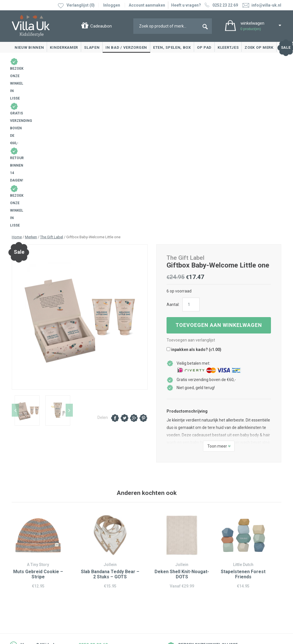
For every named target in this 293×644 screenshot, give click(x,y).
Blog (156, 538)
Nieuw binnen (29, 47)
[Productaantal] (191, 140)
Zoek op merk (259, 47)
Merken (31, 73)
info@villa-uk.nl (101, 592)
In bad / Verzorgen (126, 47)
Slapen (92, 47)
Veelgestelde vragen (32, 573)
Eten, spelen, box (172, 47)
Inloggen (112, 5)
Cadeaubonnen (27, 564)
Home (17, 73)
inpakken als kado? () (194, 185)
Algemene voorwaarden (34, 604)
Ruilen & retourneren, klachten (40, 547)
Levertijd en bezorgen (33, 556)
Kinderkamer (64, 47)
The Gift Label (52, 73)
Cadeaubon (101, 26)
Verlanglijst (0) (81, 5)
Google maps (93, 565)
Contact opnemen (30, 538)
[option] (80, 153)
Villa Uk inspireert (168, 547)
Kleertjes (228, 47)
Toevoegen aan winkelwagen (219, 161)
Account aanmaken (147, 5)
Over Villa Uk (163, 560)
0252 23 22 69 (221, 5)
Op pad (204, 47)
